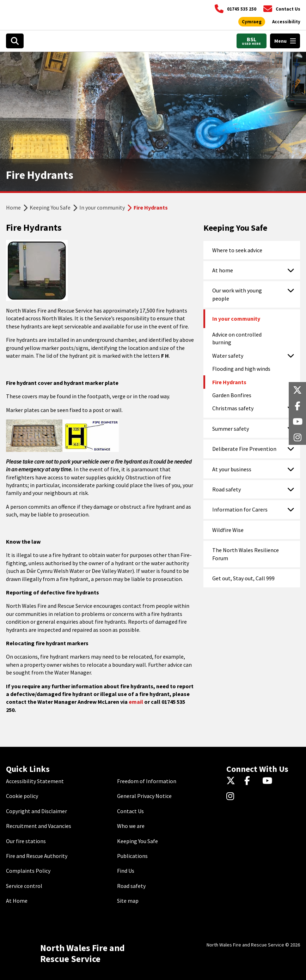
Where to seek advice (237, 250)
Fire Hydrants (229, 382)
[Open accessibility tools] (286, 22)
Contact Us (130, 811)
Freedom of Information (147, 781)
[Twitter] (232, 781)
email (136, 702)
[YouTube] (268, 781)
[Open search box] (15, 41)
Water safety (228, 356)
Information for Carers (240, 509)
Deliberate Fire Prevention (244, 449)
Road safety (227, 489)
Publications (132, 856)
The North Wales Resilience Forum (246, 554)
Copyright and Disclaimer (36, 811)
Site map (128, 901)
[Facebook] (250, 781)
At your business (232, 469)
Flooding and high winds (241, 369)
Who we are (131, 826)
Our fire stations (26, 841)
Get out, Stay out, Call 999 (243, 578)
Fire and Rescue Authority (37, 856)
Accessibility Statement (35, 781)
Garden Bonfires (232, 395)
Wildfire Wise (228, 530)
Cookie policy (22, 796)
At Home (17, 901)
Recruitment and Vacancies (39, 826)
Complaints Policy (28, 871)
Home (13, 207)
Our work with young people (237, 294)
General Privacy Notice (144, 796)
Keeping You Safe (50, 207)
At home (223, 270)
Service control (24, 886)
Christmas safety (233, 408)
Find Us (126, 871)
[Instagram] (232, 797)
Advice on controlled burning (237, 338)
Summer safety (231, 429)
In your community (102, 207)
